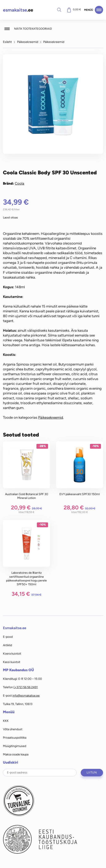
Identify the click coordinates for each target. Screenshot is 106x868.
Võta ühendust (13, 729)
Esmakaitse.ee (15, 628)
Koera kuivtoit (12, 654)
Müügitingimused (15, 746)
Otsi (59, 10)
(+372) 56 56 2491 (26, 687)
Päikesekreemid (28, 42)
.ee (18, 10)
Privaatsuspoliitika (15, 738)
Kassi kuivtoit (12, 662)
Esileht (7, 42)
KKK (6, 721)
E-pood (8, 637)
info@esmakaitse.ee (26, 696)
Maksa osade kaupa (16, 754)
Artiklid (7, 645)
